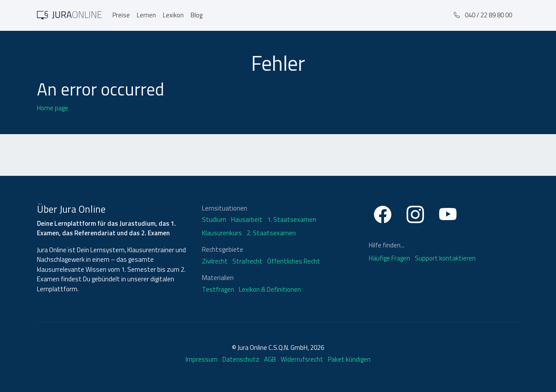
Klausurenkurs (222, 233)
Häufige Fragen (390, 258)
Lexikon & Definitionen (270, 290)
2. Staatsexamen (271, 233)
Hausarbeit (247, 220)
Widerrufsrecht (302, 359)
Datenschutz (241, 359)
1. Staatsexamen (292, 220)
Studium (214, 220)
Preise (121, 15)
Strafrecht (247, 261)
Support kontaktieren (445, 258)
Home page (53, 108)
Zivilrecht (215, 261)
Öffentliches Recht (294, 261)
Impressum (202, 359)
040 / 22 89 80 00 (483, 15)
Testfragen (218, 290)
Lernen (146, 15)
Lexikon (173, 15)
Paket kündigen (349, 359)
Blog (197, 15)
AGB (270, 359)
